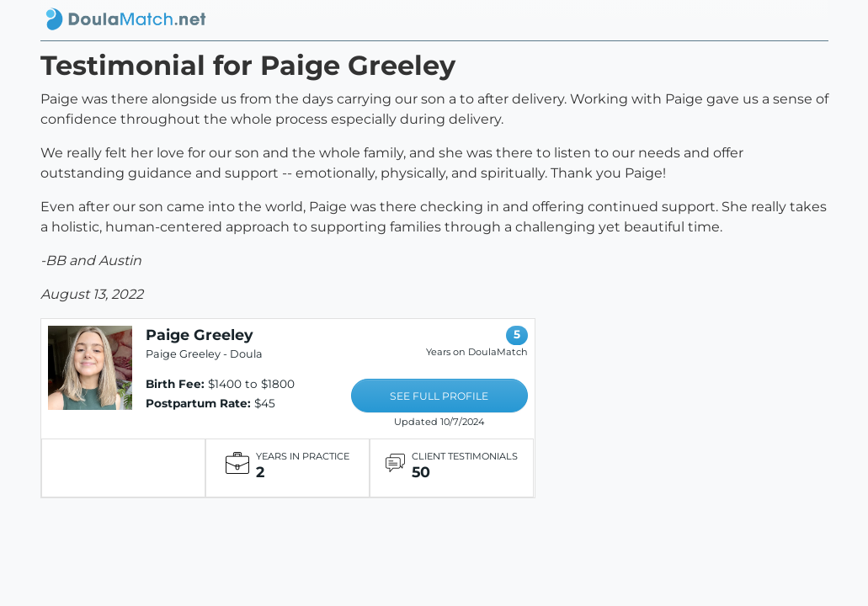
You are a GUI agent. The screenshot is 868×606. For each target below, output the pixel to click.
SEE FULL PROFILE (439, 396)
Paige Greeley (200, 335)
